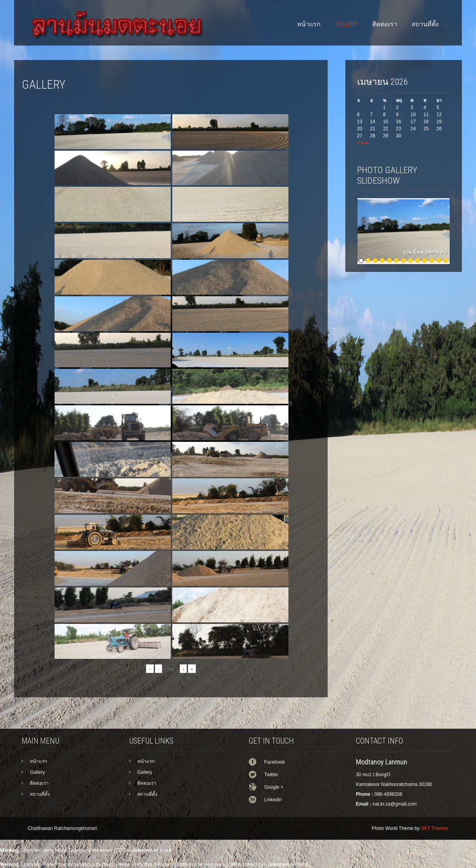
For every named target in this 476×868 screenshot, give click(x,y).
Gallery (347, 24)
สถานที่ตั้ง (425, 24)
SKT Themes (435, 828)
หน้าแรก (309, 24)
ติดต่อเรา (385, 24)
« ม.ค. (364, 143)
